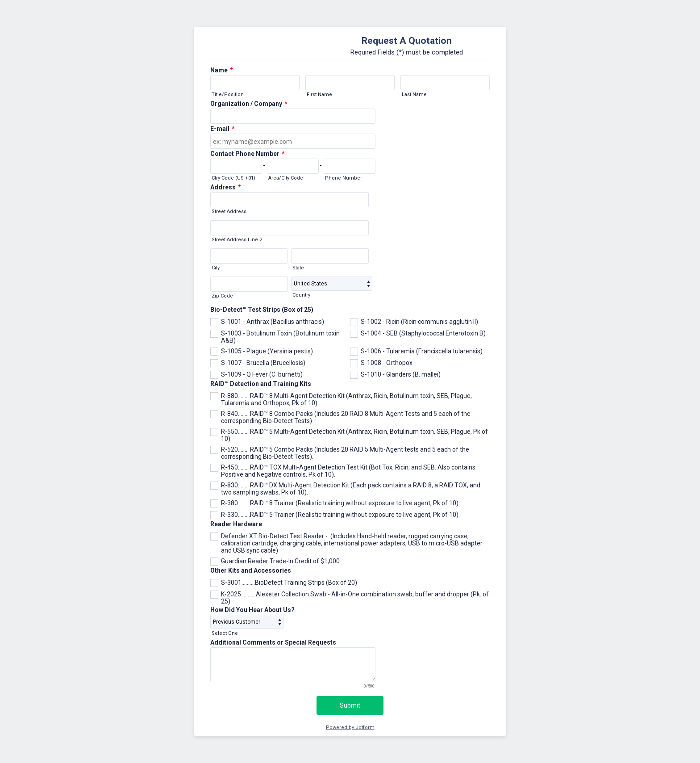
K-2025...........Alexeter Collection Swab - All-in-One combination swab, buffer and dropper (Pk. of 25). (355, 598)
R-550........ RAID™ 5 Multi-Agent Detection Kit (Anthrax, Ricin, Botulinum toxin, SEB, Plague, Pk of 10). (354, 435)
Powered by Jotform (350, 727)
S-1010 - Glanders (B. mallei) (401, 374)
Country (301, 295)
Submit (350, 705)
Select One (225, 633)
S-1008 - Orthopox (387, 363)
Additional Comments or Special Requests (273, 642)
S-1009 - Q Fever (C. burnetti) (262, 374)
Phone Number (344, 178)
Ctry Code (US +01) (233, 178)
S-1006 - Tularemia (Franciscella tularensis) (422, 351)
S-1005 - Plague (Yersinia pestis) (267, 351)
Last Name (414, 94)
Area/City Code (286, 178)
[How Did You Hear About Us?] (247, 622)
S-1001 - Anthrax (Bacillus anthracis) (273, 322)
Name (222, 70)
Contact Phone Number (248, 154)
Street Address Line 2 (237, 240)
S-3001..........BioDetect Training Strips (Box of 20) (289, 583)
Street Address (229, 212)
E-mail (223, 129)
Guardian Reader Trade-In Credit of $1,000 (280, 561)
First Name (319, 94)
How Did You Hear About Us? (252, 610)
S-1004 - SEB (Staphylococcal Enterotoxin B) (423, 333)
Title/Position (228, 94)
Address (226, 187)
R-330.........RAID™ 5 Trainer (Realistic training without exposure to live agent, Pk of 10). (340, 515)
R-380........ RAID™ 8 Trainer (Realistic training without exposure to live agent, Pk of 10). (340, 503)
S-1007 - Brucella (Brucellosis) (263, 363)
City (216, 268)
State (298, 268)
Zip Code (222, 296)
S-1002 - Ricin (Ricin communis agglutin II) (419, 322)
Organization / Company (249, 104)
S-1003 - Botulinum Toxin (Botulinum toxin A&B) (280, 337)
